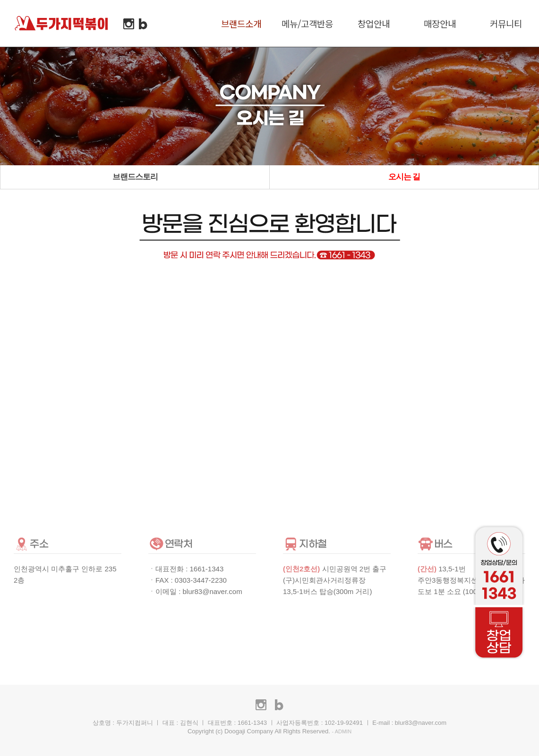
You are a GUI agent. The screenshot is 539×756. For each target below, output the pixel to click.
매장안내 (440, 23)
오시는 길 (404, 177)
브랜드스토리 (135, 177)
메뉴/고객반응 (307, 23)
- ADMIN (342, 731)
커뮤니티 (506, 23)
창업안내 (374, 23)
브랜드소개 (241, 23)
